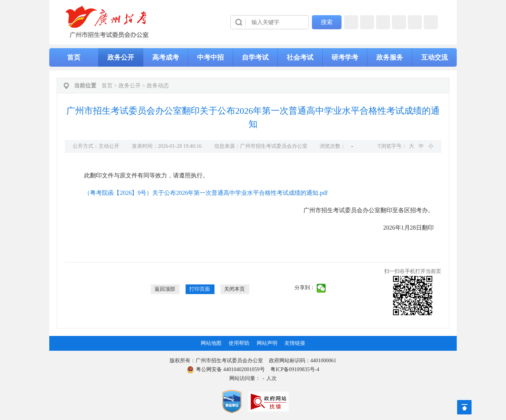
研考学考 (345, 57)
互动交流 (435, 57)
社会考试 (300, 57)
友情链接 (295, 343)
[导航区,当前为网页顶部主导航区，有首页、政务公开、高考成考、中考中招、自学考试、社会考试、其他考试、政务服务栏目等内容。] (253, 57)
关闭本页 (234, 289)
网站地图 (211, 343)
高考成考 (166, 57)
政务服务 (390, 57)
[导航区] (253, 22)
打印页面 (200, 289)
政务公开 (121, 57)
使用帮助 (239, 343)
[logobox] (107, 22)
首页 (74, 57)
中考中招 (210, 57)
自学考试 (255, 57)
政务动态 (158, 86)
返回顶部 (165, 289)
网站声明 (267, 343)
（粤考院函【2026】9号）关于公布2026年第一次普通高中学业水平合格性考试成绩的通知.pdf (206, 193)
